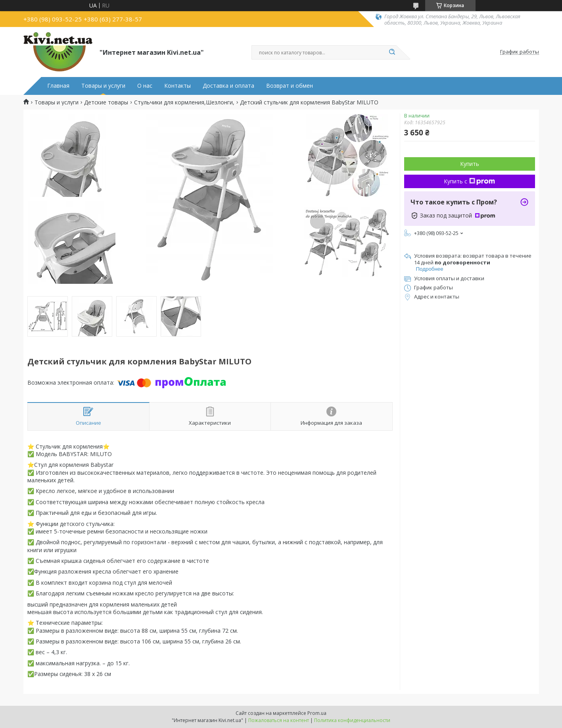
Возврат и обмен (290, 86)
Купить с (469, 181)
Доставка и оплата (228, 86)
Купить (470, 164)
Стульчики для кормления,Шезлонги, (184, 102)
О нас (145, 86)
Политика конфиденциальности (352, 720)
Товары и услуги (103, 86)
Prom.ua (317, 713)
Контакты (177, 86)
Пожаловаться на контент (279, 720)
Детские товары (106, 102)
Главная (58, 86)
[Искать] (392, 52)
